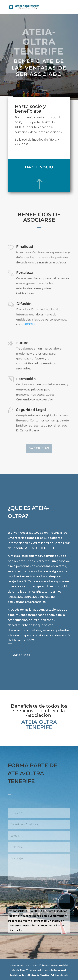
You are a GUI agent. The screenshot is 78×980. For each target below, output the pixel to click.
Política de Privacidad (39, 975)
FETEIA (30, 324)
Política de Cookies (60, 975)
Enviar (59, 899)
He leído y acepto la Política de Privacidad (39, 888)
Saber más (39, 448)
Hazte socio (39, 167)
